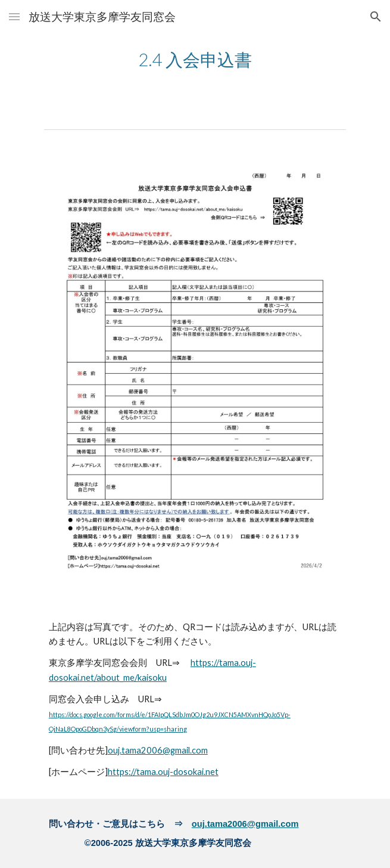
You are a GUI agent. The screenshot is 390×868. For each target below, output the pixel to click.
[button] (14, 16)
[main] (195, 59)
